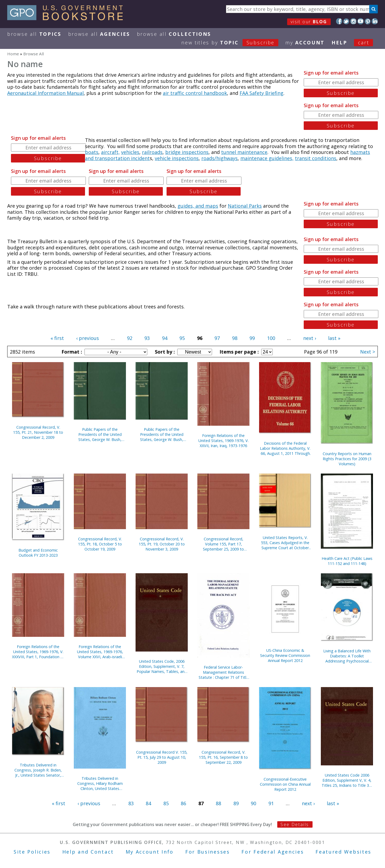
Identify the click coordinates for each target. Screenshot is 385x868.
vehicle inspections (177, 158)
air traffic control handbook (195, 93)
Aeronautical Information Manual (45, 93)
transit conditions (316, 158)
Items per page (238, 352)
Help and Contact (88, 852)
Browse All (34, 34)
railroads (152, 152)
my (305, 42)
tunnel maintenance (244, 152)
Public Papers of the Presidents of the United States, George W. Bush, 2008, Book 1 (100, 434)
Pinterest (368, 21)
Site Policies (32, 852)
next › (310, 338)
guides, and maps (198, 206)
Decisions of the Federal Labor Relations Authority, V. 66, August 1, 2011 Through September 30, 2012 (285, 448)
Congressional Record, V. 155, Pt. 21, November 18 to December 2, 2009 (38, 432)
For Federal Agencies (273, 852)
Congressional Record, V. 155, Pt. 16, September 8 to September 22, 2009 (223, 757)
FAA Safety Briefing (261, 93)
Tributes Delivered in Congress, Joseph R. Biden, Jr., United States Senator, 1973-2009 (38, 770)
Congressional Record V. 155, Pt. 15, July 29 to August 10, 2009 (162, 757)
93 (147, 338)
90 (253, 803)
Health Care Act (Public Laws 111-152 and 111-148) (347, 561)
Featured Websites (343, 852)
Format (71, 352)
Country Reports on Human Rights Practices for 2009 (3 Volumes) (347, 459)
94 (165, 338)
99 (252, 338)
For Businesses (208, 852)
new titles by (233, 42)
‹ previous (88, 338)
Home (13, 54)
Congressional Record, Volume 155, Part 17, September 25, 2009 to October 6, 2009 (223, 544)
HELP (339, 42)
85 (166, 803)
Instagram (353, 21)
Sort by (164, 352)
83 (131, 803)
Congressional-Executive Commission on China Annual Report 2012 (285, 784)
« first (57, 338)
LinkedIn (375, 21)
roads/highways (220, 158)
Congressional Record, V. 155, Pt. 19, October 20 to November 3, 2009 (162, 544)
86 (183, 803)
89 (236, 803)
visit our (309, 22)
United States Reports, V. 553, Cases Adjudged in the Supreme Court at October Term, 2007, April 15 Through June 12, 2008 (285, 543)
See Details (295, 824)
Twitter (346, 21)
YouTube (361, 21)
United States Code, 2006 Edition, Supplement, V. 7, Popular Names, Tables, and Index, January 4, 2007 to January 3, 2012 (162, 666)
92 (130, 338)
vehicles (130, 152)
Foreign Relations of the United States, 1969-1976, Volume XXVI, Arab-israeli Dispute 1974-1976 (100, 652)
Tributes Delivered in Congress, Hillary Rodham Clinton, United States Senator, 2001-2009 (100, 783)
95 (182, 338)
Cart (364, 42)
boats (92, 152)
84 (148, 803)
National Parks (245, 206)
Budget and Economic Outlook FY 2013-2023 (38, 553)
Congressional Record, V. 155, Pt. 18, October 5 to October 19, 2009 (100, 544)
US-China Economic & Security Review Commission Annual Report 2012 (285, 655)
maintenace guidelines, (267, 158)
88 (218, 803)
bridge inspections (187, 152)
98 (235, 338)
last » (334, 338)
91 (271, 803)
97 (217, 338)
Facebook (339, 21)
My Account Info (150, 852)
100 (271, 338)
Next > (368, 352)
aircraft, (110, 152)
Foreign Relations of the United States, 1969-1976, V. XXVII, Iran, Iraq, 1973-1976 (224, 441)
